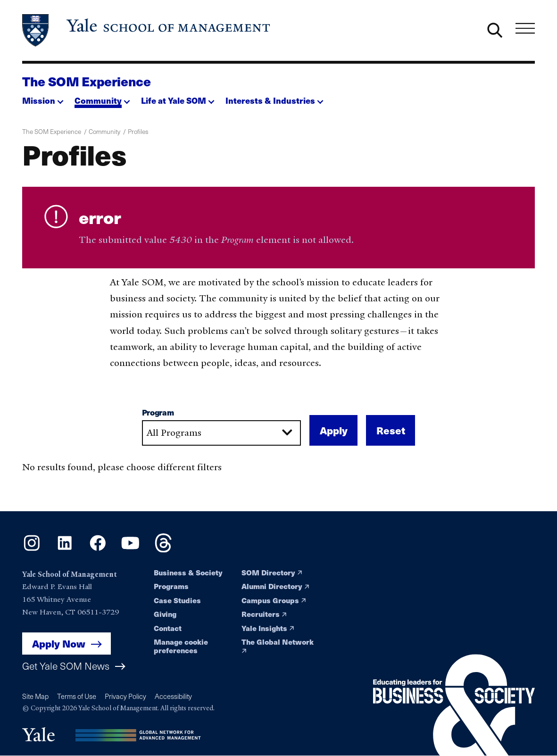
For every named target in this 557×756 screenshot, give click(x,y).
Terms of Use (77, 696)
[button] (43, 98)
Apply (334, 434)
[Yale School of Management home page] (147, 30)
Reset (391, 434)
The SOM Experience (87, 81)
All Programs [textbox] (174, 436)
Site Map (35, 696)
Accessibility (173, 696)
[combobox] (222, 436)
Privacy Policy (125, 696)
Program (158, 416)
